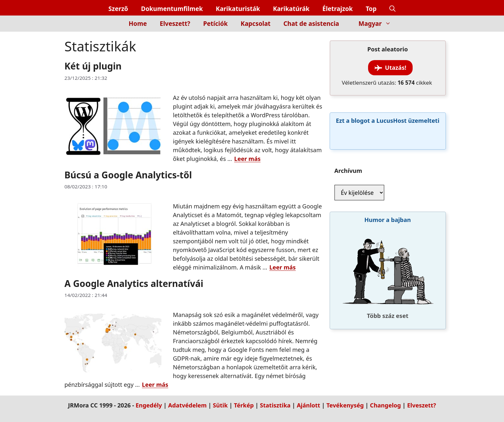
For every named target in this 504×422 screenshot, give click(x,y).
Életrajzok (338, 9)
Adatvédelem (187, 405)
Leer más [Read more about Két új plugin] (247, 159)
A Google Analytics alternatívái (134, 283)
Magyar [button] (378, 24)
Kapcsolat (256, 24)
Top (371, 9)
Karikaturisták (238, 9)
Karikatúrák (291, 9)
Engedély (149, 405)
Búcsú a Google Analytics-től (128, 175)
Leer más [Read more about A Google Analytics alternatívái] (155, 385)
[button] (392, 9)
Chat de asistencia (311, 24)
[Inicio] (111, 27)
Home (138, 24)
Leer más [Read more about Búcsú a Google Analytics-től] (283, 267)
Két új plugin (93, 66)
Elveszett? (175, 24)
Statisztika (275, 405)
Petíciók (215, 24)
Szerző (118, 9)
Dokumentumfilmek (172, 9)
